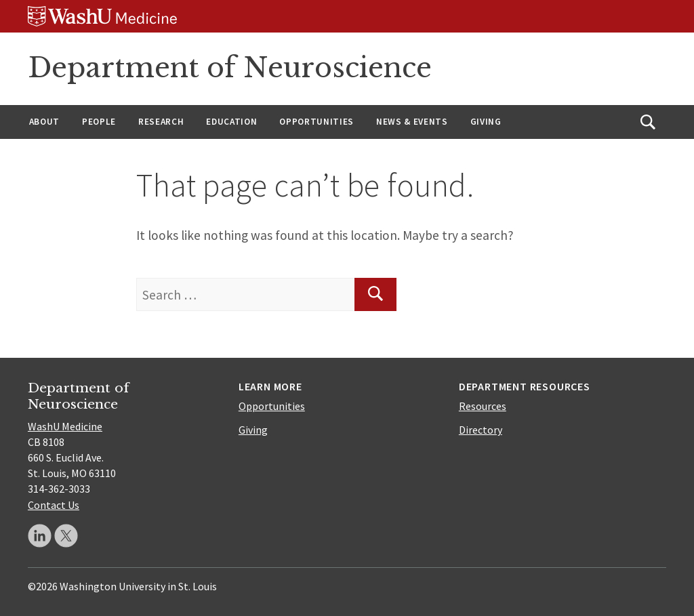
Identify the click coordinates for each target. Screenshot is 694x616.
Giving (486, 122)
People (99, 122)
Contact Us (54, 505)
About (44, 122)
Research (161, 122)
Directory (481, 430)
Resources (483, 406)
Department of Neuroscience (230, 68)
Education (231, 122)
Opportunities (317, 122)
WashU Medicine (65, 426)
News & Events (412, 122)
